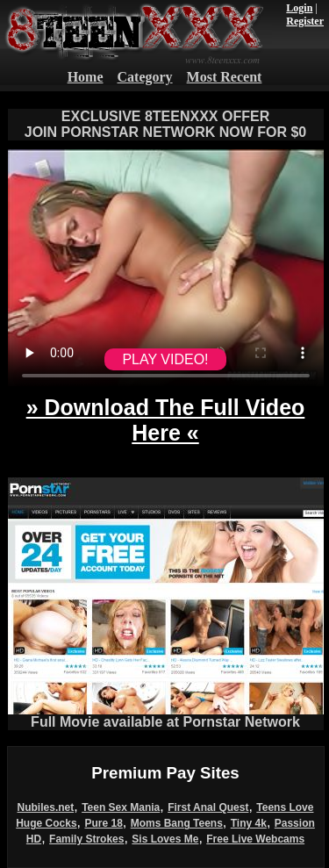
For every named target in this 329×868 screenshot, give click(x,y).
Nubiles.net (46, 807)
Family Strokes (86, 839)
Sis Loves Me (165, 839)
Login (299, 8)
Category (145, 77)
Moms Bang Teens (177, 823)
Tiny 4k (249, 823)
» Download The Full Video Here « (166, 420)
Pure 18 (103, 823)
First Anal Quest (208, 807)
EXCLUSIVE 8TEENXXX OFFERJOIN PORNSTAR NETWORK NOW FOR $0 (166, 124)
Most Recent (225, 77)
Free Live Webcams (255, 839)
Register (305, 21)
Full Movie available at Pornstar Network (166, 716)
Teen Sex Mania (121, 807)
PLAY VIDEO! (165, 359)
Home (86, 77)
